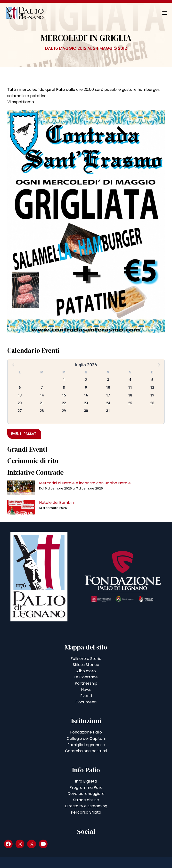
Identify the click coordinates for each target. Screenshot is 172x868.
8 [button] (64, 388)
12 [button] (152, 388)
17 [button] (108, 395)
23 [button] (86, 403)
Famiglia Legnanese (86, 745)
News (86, 690)
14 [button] (42, 395)
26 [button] (152, 403)
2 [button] (86, 380)
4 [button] (130, 380)
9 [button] (86, 388)
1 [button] (64, 380)
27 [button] (20, 411)
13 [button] (20, 395)
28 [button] (42, 411)
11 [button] (130, 388)
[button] (14, 365)
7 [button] (42, 388)
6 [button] (20, 388)
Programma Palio (86, 788)
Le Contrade (86, 677)
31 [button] (108, 411)
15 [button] (64, 395)
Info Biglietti (86, 781)
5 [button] (152, 380)
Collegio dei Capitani (86, 738)
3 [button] (108, 380)
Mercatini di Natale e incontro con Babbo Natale (85, 483)
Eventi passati (24, 434)
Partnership (86, 683)
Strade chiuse (86, 800)
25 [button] (130, 403)
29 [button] (64, 411)
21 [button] (42, 403)
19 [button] (152, 395)
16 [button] (86, 395)
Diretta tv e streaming (86, 806)
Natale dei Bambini (57, 502)
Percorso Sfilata (86, 812)
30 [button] (86, 411)
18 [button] (130, 395)
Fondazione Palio (86, 732)
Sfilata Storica (86, 665)
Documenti (86, 702)
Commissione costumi (86, 751)
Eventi (86, 696)
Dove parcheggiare (86, 794)
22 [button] (64, 403)
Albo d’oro (86, 671)
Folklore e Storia (86, 659)
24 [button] (108, 403)
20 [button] (20, 403)
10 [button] (108, 388)
